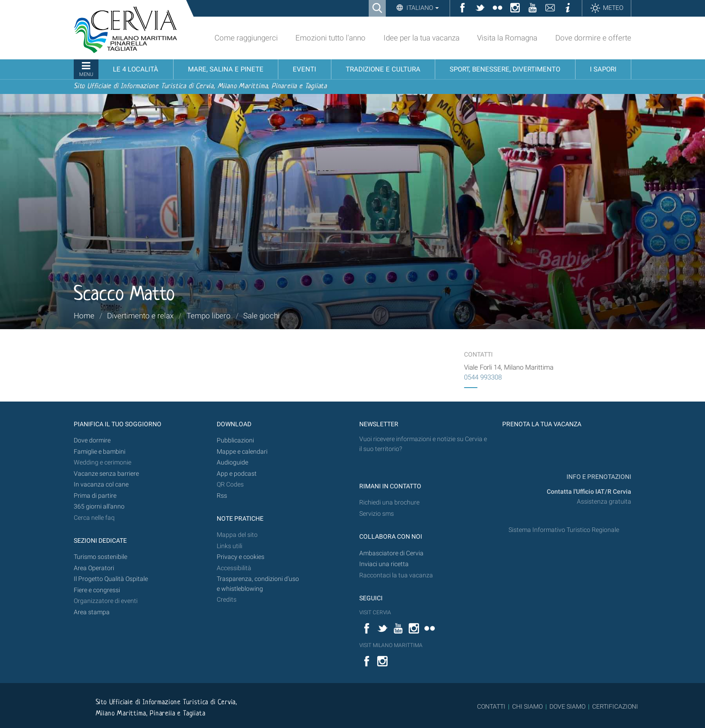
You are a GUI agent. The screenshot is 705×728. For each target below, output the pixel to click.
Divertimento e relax (140, 316)
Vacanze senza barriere (106, 474)
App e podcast (237, 474)
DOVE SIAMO (567, 706)
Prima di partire (95, 496)
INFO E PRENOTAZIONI (598, 477)
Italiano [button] (422, 8)
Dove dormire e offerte (593, 38)
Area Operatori (94, 568)
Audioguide (232, 462)
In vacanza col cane (101, 485)
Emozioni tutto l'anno (330, 38)
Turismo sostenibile (100, 557)
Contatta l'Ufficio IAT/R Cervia (589, 492)
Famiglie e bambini (100, 452)
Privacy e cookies (241, 557)
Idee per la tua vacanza (422, 38)
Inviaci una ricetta (384, 564)
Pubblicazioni (235, 440)
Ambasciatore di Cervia (391, 553)
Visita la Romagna (507, 38)
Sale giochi (261, 316)
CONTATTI (491, 706)
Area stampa (92, 612)
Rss (222, 496)
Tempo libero (209, 316)
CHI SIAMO (527, 706)
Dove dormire (92, 440)
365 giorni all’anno (99, 507)
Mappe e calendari (242, 452)
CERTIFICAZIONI (615, 706)
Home (84, 316)
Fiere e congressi (97, 590)
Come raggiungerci (246, 38)
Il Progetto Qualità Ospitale (111, 579)
